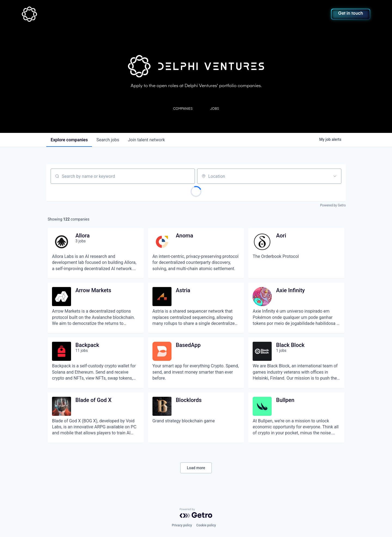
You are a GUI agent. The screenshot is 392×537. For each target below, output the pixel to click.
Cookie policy (206, 525)
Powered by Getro (333, 205)
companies (69, 140)
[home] (56, 14)
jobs (108, 140)
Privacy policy (182, 525)
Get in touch (351, 14)
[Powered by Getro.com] (196, 513)
